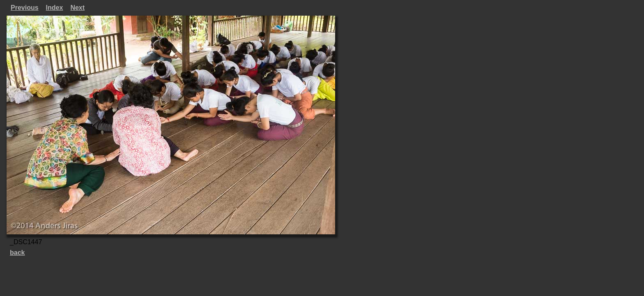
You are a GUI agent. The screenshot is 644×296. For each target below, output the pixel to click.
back (17, 253)
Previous (25, 8)
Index (55, 8)
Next (77, 8)
